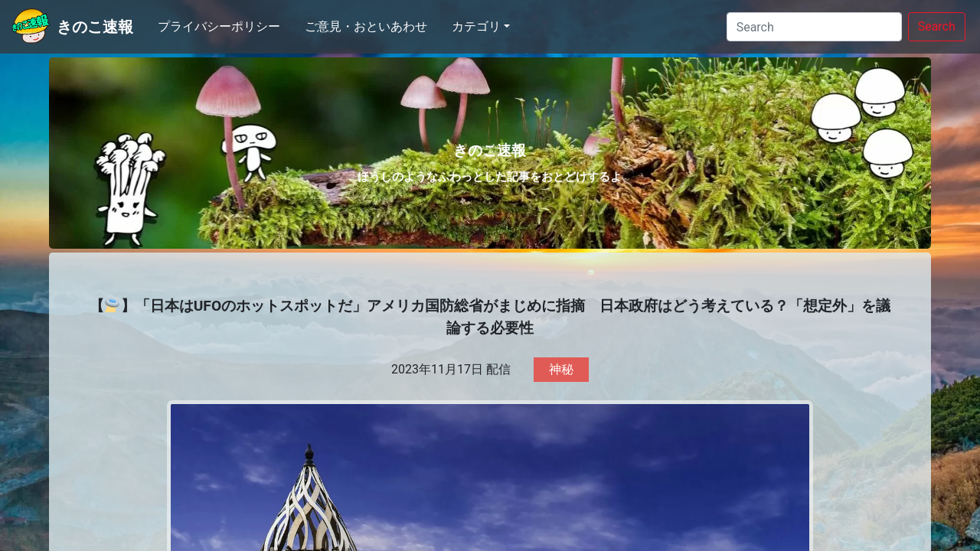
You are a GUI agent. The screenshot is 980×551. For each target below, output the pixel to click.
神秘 (561, 369)
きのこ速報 (95, 27)
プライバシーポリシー (219, 26)
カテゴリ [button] (476, 26)
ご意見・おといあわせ (366, 26)
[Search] (814, 27)
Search (937, 26)
